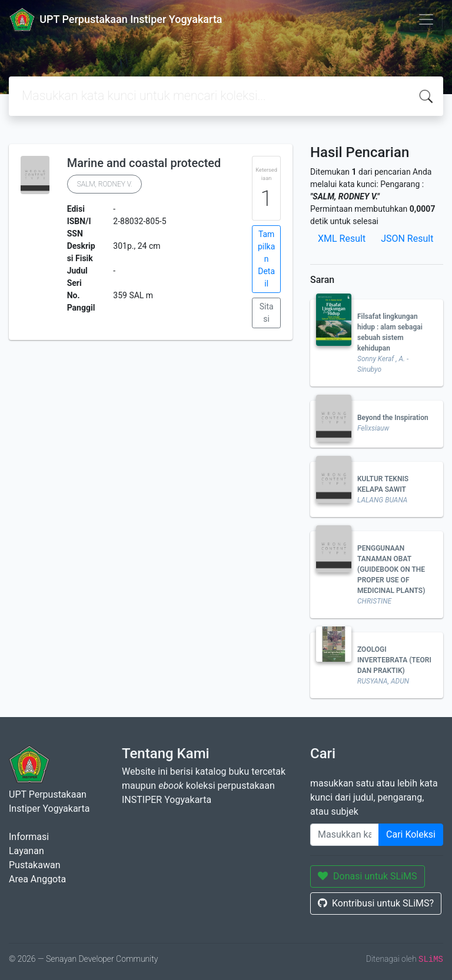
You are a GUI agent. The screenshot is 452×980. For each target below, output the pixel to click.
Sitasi (267, 313)
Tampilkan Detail (266, 259)
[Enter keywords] (345, 835)
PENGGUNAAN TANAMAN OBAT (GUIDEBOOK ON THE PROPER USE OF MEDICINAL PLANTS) (391, 569)
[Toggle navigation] (426, 19)
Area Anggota (37, 879)
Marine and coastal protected (144, 163)
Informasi (29, 837)
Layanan (26, 851)
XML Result (342, 239)
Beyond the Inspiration (393, 418)
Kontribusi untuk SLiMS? (376, 903)
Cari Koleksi (411, 834)
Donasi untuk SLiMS (368, 876)
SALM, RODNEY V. (105, 184)
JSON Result (407, 239)
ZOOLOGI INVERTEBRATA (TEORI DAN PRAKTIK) (394, 660)
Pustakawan (34, 865)
